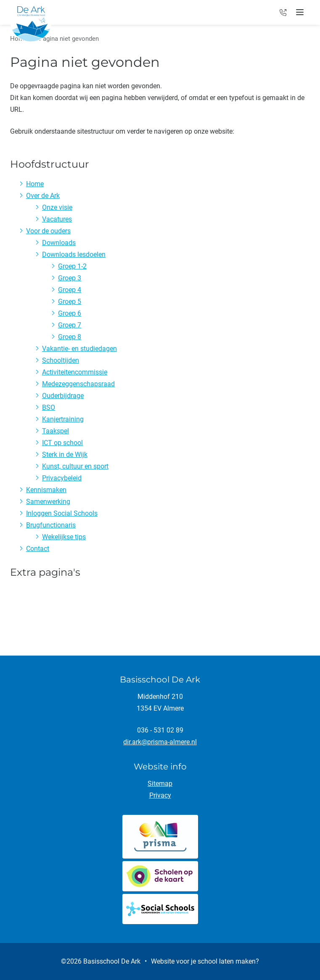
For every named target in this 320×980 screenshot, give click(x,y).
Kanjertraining (63, 419)
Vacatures (57, 219)
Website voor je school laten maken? (205, 961)
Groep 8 (70, 337)
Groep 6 (70, 313)
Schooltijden (61, 360)
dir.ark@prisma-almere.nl (160, 742)
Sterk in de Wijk (65, 454)
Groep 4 (70, 290)
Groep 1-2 (72, 266)
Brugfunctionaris (51, 525)
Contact (38, 549)
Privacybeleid (62, 478)
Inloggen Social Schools (62, 513)
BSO (49, 407)
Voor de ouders (48, 231)
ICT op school (62, 443)
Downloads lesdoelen (74, 254)
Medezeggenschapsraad (78, 384)
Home (35, 184)
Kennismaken (46, 490)
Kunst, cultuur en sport (75, 466)
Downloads (59, 243)
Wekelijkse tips (64, 537)
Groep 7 (70, 325)
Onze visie (57, 207)
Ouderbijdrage (63, 396)
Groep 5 (70, 302)
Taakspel (56, 431)
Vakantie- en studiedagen (79, 349)
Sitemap (160, 784)
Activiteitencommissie (75, 372)
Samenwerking (48, 502)
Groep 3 (70, 278)
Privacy (160, 795)
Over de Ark (43, 196)
